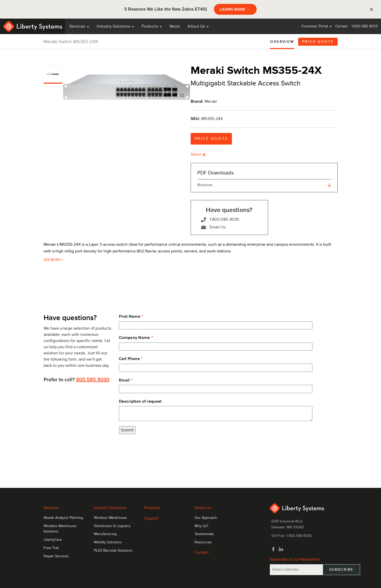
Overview (282, 42)
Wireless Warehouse (110, 518)
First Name (130, 316)
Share (198, 154)
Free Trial (51, 548)
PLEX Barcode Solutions (113, 551)
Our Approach (206, 518)
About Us (198, 26)
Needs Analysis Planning (63, 518)
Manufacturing (105, 534)
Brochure (264, 185)
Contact (342, 26)
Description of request (140, 401)
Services (79, 26)
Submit (127, 430)
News (175, 26)
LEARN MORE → (235, 9)
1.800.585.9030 (365, 26)
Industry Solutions (115, 26)
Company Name (135, 338)
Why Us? (201, 526)
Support (151, 518)
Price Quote (318, 42)
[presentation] (158, 449)
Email (124, 380)
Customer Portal (317, 26)
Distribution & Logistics (112, 526)
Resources (203, 542)
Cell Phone (129, 359)
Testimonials (204, 534)
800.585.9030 (93, 380)
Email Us (213, 227)
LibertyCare (53, 540)
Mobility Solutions (108, 542)
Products (152, 508)
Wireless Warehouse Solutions (60, 529)
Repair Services (56, 556)
